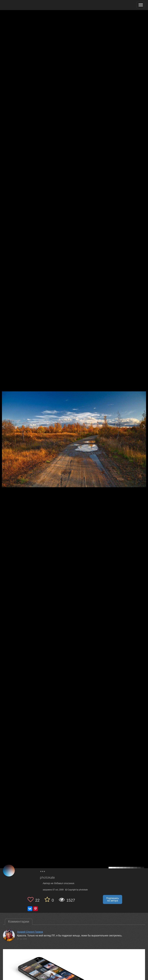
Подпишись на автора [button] (113, 899)
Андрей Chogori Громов (30, 932)
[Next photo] (144, 426)
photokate (48, 878)
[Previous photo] (4, 426)
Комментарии (19, 922)
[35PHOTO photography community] (18, 5)
